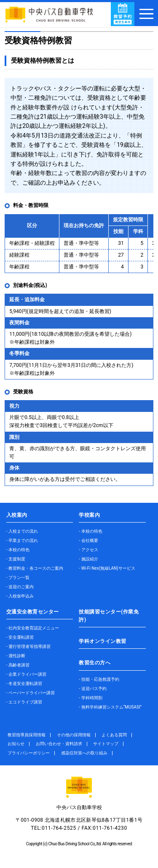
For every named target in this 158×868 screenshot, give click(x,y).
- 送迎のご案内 (20, 587)
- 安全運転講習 (20, 637)
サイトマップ (106, 744)
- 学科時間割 (90, 698)
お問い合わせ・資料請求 (59, 744)
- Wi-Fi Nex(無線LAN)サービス (107, 568)
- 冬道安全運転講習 (24, 684)
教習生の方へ (95, 663)
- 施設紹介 (88, 559)
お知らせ (16, 744)
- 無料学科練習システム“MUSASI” (110, 707)
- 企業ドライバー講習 (26, 674)
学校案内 (89, 515)
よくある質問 (114, 735)
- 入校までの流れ (22, 531)
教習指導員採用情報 (27, 735)
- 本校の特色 (18, 550)
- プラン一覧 (18, 577)
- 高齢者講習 (18, 665)
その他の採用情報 (74, 735)
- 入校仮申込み (20, 596)
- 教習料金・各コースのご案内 (35, 568)
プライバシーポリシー (29, 753)
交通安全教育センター (33, 612)
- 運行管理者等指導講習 (28, 646)
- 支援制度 (16, 559)
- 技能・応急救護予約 (99, 679)
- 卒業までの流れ (22, 540)
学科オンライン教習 (102, 641)
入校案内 (17, 515)
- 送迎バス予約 (92, 689)
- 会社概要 (88, 540)
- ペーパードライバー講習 (31, 693)
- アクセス (88, 550)
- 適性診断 (16, 656)
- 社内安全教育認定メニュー (33, 628)
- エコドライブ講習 (24, 702)
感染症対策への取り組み (84, 753)
